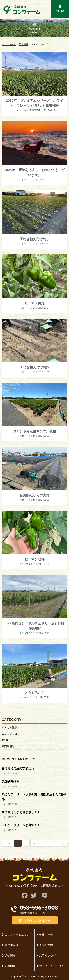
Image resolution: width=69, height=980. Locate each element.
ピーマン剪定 (35, 303)
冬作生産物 (45, 935)
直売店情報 (8, 746)
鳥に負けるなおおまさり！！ (21, 812)
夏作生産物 (10, 945)
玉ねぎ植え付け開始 (35, 367)
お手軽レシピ (46, 956)
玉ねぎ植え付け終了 (35, 239)
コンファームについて (17, 935)
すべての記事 (9, 728)
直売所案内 (45, 945)
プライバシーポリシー (52, 966)
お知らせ (7, 740)
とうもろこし (35, 693)
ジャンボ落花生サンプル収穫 (35, 431)
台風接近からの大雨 (35, 495)
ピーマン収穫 (35, 559)
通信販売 (9, 956)
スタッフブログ (11, 734)
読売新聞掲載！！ (13, 781)
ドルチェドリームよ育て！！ (21, 825)
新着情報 (9, 966)
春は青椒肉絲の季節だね (18, 768)
